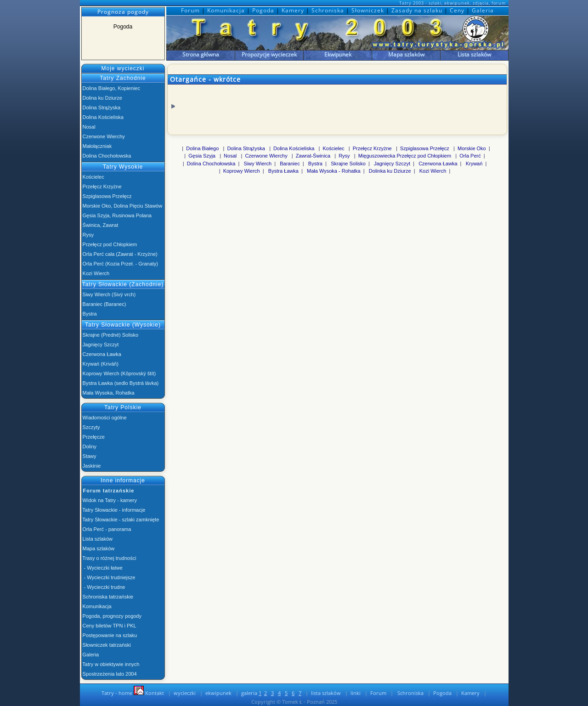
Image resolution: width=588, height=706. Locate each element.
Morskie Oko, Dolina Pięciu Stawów (122, 206)
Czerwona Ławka (101, 354)
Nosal (88, 127)
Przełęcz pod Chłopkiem (109, 244)
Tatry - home (116, 693)
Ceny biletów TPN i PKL (109, 626)
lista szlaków (326, 693)
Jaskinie (91, 466)
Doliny (89, 446)
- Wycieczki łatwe (102, 568)
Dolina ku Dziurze (102, 98)
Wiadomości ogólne (104, 418)
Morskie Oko (472, 148)
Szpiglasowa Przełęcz (107, 196)
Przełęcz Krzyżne (102, 186)
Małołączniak (97, 146)
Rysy (88, 235)
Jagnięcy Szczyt (100, 345)
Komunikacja (227, 10)
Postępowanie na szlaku (109, 635)
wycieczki (185, 693)
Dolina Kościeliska (102, 117)
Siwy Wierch (258, 164)
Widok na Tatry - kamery (109, 500)
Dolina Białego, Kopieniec (111, 88)
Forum (191, 10)
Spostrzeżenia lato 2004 (109, 674)
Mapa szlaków (406, 54)
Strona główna (201, 54)
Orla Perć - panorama (106, 529)
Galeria (483, 10)
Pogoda (264, 10)
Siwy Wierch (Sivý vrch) (109, 294)
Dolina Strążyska (101, 107)
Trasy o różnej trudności (109, 558)
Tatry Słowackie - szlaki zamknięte (120, 520)
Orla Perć (470, 156)
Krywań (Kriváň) (100, 364)
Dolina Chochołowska (106, 156)
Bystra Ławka (283, 171)
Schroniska (329, 10)
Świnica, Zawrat (100, 225)
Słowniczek (369, 10)
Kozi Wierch (96, 273)
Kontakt (149, 693)
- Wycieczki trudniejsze (108, 577)
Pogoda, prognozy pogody (112, 616)
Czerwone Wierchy (103, 136)
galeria (251, 693)
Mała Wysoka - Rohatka (334, 171)
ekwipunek (218, 693)
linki (356, 693)
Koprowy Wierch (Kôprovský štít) (119, 373)
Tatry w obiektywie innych (110, 664)
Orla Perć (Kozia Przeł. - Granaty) (120, 264)
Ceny (458, 10)
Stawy (89, 456)
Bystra (89, 314)
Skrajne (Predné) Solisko (110, 335)
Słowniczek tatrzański (106, 645)
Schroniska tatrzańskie (107, 597)
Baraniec (290, 164)
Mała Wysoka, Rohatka (108, 393)
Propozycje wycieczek (269, 54)
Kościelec (93, 177)
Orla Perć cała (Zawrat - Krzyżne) (119, 254)
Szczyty (91, 427)
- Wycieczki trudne (103, 587)
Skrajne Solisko (348, 164)
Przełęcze (93, 437)
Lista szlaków (474, 54)
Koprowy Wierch (242, 171)
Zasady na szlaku (418, 10)
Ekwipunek (338, 54)
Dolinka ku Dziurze (390, 171)
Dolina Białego (202, 148)
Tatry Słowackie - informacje (113, 510)
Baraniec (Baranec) (104, 304)
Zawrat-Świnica (313, 156)
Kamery (294, 10)
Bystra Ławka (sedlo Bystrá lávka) (120, 383)
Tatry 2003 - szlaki (420, 3)
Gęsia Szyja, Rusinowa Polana (116, 215)
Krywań (474, 164)
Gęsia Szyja (202, 156)
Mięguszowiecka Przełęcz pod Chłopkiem (405, 156)
